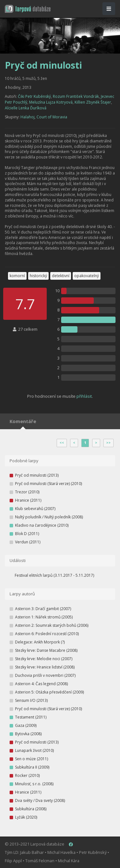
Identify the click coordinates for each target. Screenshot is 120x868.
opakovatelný (87, 276)
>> (108, 443)
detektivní (61, 276)
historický (38, 276)
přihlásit (84, 396)
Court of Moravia (52, 117)
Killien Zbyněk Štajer (93, 102)
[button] (28, 9)
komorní (17, 276)
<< (62, 443)
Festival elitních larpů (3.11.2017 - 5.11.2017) (54, 575)
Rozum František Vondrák (76, 96)
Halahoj (28, 117)
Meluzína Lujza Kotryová (51, 102)
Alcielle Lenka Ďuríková (26, 108)
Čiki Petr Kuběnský (34, 96)
